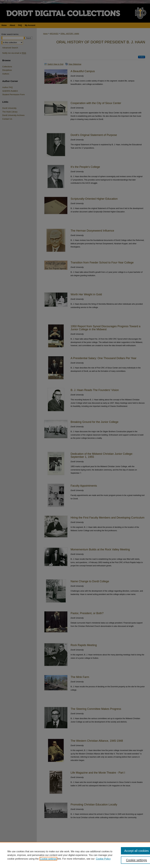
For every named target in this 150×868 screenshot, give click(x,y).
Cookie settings (48, 859)
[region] (75, 855)
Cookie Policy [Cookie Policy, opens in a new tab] (103, 859)
